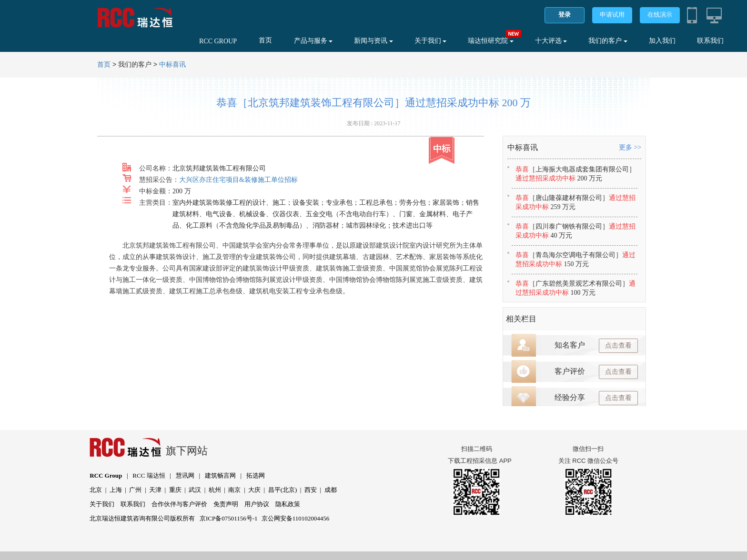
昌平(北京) (283, 490)
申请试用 (612, 15)
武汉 (195, 490)
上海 (116, 490)
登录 (565, 15)
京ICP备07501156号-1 (229, 518)
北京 (96, 490)
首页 (265, 40)
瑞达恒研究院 (491, 41)
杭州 (215, 490)
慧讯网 (185, 475)
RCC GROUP (218, 41)
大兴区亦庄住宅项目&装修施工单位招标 (238, 180)
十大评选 (551, 41)
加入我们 (662, 41)
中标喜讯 (172, 65)
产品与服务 (313, 41)
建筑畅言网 (220, 475)
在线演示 (660, 15)
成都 (331, 490)
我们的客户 (608, 41)
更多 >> (630, 147)
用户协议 (257, 504)
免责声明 (226, 504)
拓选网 (256, 475)
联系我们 (710, 41)
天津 (155, 490)
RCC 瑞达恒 (149, 475)
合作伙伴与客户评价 (179, 504)
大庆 (254, 490)
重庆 (175, 490)
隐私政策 (288, 504)
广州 (135, 490)
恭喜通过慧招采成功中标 (575, 174)
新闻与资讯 (373, 41)
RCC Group (106, 475)
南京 (234, 490)
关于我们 (431, 41)
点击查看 (618, 345)
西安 (311, 490)
